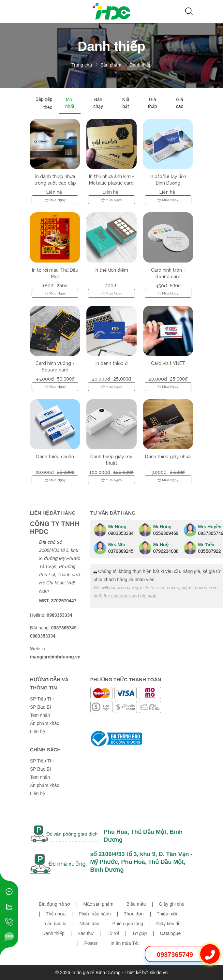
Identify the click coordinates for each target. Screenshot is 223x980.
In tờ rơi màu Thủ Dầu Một (55, 273)
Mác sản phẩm (98, 904)
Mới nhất (70, 103)
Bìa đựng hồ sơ (55, 904)
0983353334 (121, 533)
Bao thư (86, 933)
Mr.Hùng (117, 527)
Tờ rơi (113, 933)
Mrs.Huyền (210, 527)
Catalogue (170, 933)
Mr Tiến (206, 545)
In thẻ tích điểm (111, 270)
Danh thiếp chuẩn (55, 457)
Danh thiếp (141, 65)
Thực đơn (134, 914)
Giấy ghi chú (171, 904)
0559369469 (166, 533)
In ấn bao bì (54, 924)
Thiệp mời (167, 914)
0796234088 (166, 551)
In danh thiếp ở (111, 363)
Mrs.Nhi (117, 545)
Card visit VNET (168, 363)
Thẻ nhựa (56, 914)
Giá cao (180, 103)
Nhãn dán (89, 924)
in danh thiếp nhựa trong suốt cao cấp (55, 180)
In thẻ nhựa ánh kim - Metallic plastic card (111, 180)
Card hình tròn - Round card (168, 273)
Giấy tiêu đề (168, 924)
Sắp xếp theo (44, 103)
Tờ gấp (139, 933)
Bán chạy (98, 103)
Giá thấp (152, 103)
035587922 (210, 551)
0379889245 (121, 551)
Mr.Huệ (161, 545)
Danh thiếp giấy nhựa (168, 457)
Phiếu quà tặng (128, 924)
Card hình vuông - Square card (55, 367)
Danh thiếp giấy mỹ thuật (111, 460)
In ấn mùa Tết (125, 943)
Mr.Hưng (162, 527)
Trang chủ (82, 65)
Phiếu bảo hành (95, 914)
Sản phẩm (111, 65)
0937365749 (175, 955)
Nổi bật (126, 103)
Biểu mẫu (136, 904)
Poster (91, 943)
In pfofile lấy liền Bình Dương (168, 180)
